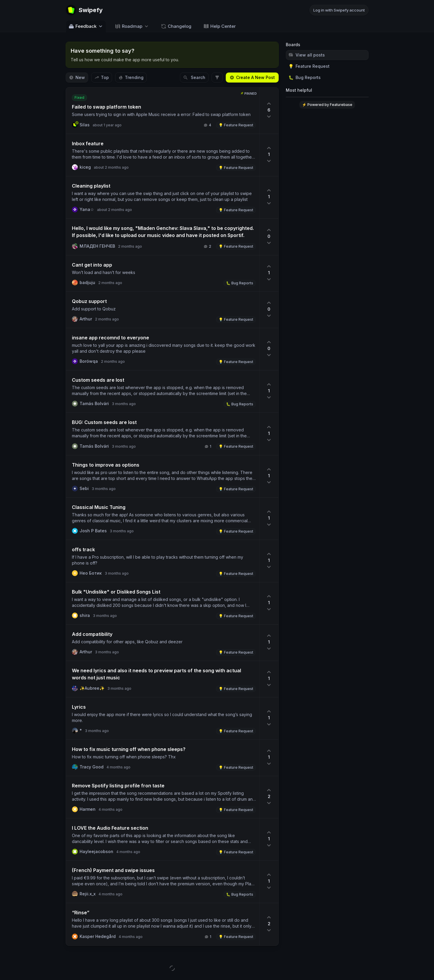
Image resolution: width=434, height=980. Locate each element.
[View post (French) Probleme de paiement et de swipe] (163, 882)
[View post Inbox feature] (163, 155)
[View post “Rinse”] (163, 924)
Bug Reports (305, 78)
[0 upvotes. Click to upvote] (269, 237)
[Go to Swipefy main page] (84, 10)
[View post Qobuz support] (163, 310)
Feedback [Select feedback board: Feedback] (86, 26)
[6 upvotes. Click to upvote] (269, 111)
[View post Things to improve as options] (163, 476)
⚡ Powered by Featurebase (327, 105)
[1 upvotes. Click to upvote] (269, 155)
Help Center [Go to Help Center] (220, 26)
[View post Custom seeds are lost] (163, 391)
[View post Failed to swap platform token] (163, 111)
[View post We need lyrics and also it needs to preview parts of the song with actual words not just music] (163, 679)
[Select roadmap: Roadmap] (132, 26)
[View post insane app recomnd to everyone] (163, 349)
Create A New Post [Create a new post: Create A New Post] (252, 77)
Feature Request (309, 66)
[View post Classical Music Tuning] (163, 519)
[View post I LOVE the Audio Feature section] (163, 839)
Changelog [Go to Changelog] (176, 26)
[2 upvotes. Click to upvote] (269, 797)
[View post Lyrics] (163, 718)
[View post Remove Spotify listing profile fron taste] (163, 797)
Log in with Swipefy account (339, 10)
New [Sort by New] (77, 77)
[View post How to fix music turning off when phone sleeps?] (163, 758)
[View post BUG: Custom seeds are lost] (163, 434)
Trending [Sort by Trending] (131, 77)
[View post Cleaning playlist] (163, 197)
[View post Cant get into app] (163, 273)
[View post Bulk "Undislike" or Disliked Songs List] (163, 603)
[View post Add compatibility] (163, 643)
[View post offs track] (163, 561)
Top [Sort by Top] (102, 77)
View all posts (307, 55)
